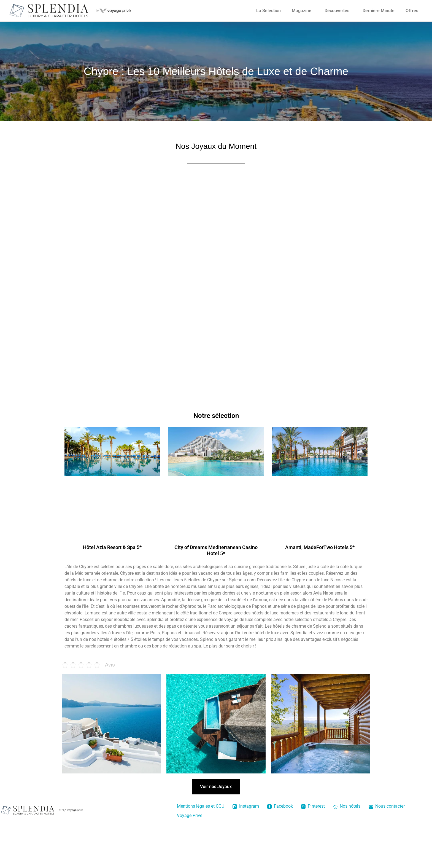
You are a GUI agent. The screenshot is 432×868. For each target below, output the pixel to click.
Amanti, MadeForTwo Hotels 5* (320, 547)
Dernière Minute (379, 11)
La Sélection (268, 11)
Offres (412, 11)
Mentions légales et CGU (201, 806)
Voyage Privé (190, 815)
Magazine (302, 11)
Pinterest (313, 806)
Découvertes (337, 11)
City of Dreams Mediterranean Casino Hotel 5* (216, 550)
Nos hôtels (347, 806)
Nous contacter (387, 806)
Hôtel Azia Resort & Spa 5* (112, 547)
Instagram (246, 806)
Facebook (280, 806)
